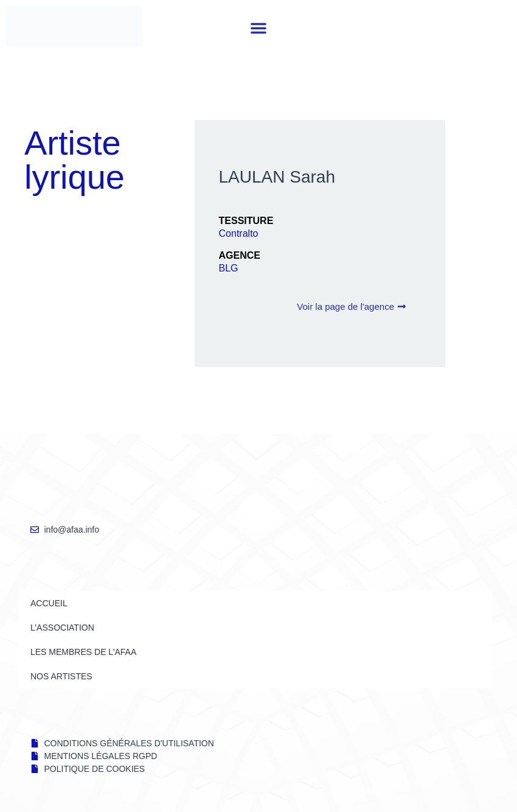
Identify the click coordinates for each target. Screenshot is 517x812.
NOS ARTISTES (61, 676)
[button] (258, 28)
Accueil (49, 603)
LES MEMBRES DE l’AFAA (83, 652)
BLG (229, 268)
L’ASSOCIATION (62, 628)
